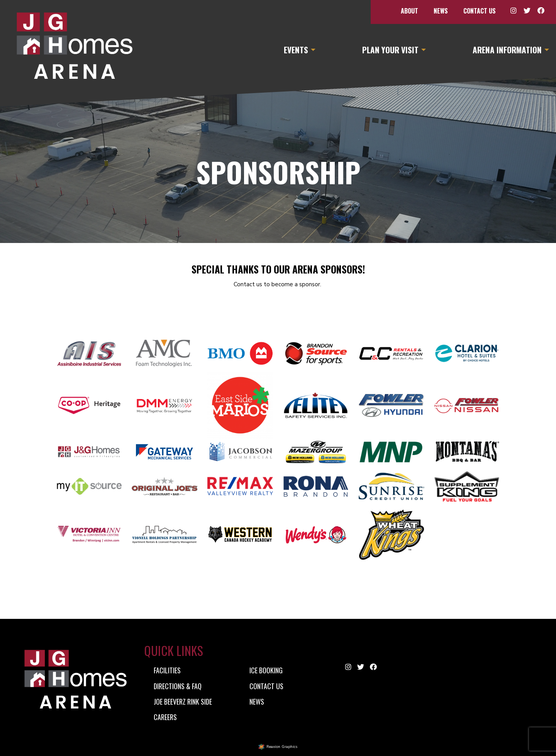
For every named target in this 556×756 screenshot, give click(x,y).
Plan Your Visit (390, 50)
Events (296, 50)
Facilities (167, 670)
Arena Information (507, 50)
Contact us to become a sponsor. (278, 284)
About (409, 11)
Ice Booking (266, 670)
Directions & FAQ (178, 686)
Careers (165, 717)
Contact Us (480, 11)
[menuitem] (409, 11)
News (441, 11)
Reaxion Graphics (282, 747)
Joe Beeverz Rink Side (183, 702)
